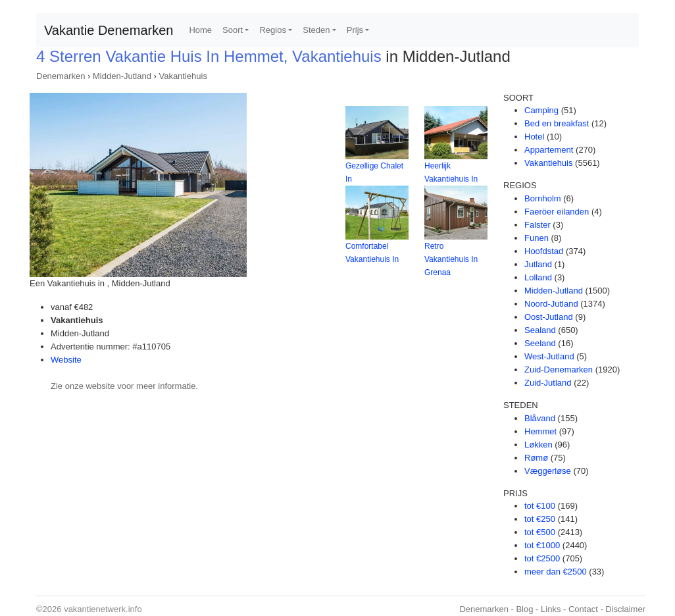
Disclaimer (625, 609)
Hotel (534, 137)
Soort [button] (233, 30)
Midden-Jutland (122, 76)
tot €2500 (542, 558)
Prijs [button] (355, 30)
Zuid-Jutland (548, 383)
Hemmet (540, 431)
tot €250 (540, 519)
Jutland (538, 264)
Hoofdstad (544, 251)
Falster (537, 225)
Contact (583, 609)
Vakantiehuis (183, 76)
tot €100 (540, 506)
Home (200, 30)
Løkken (538, 445)
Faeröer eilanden (557, 212)
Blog (524, 609)
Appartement (549, 150)
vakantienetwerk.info (103, 609)
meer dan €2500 (556, 572)
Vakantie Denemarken (109, 30)
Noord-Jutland (551, 304)
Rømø (536, 458)
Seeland (540, 343)
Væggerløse (548, 471)
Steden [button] (316, 30)
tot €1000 (542, 545)
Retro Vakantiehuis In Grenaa (451, 259)
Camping (541, 110)
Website (66, 360)
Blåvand (540, 418)
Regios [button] (272, 30)
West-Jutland (549, 356)
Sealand (540, 330)
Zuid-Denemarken (559, 370)
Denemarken (61, 76)
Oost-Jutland (549, 317)
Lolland (538, 277)
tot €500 (540, 532)
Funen (537, 238)
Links (551, 609)
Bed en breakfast (557, 123)
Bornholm (543, 198)
